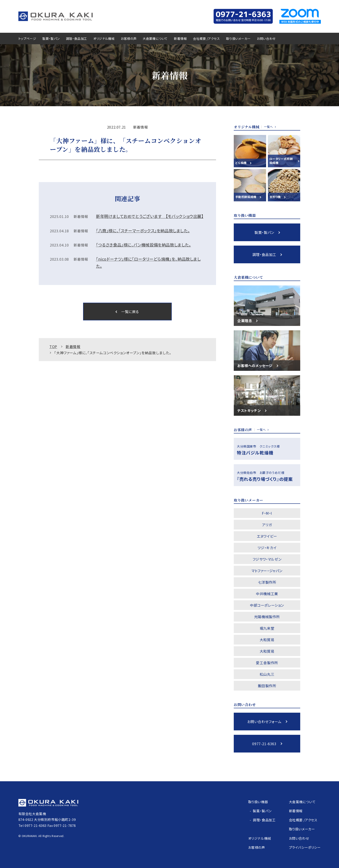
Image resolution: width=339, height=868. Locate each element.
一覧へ (268, 127)
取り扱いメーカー (238, 38)
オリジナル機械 (104, 38)
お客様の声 (129, 38)
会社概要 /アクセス (206, 38)
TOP (53, 346)
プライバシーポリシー (305, 847)
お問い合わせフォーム (264, 722)
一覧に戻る (130, 312)
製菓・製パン (51, 38)
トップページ (27, 38)
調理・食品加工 (77, 38)
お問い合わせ (266, 38)
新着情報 (180, 38)
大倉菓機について (155, 38)
